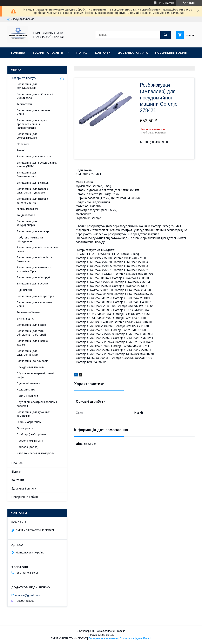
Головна (18, 53)
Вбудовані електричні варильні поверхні (37, 404)
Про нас (81, 53)
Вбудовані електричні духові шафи (35, 375)
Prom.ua (120, 631)
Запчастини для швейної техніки (33, 343)
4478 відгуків (166, 3)
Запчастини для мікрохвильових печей (38, 249)
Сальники (23, 144)
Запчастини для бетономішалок (27, 174)
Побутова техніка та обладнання (30, 239)
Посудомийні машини (31, 367)
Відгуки (17, 63)
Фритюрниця (25, 428)
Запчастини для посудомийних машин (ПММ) (37, 165)
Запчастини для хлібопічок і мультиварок (35, 96)
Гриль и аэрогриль (29, 422)
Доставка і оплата (133, 53)
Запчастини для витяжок (33, 183)
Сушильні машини (28, 383)
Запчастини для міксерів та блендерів (34, 259)
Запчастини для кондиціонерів (27, 223)
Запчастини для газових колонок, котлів (32, 201)
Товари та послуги (48, 53)
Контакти (103, 53)
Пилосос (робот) (28, 447)
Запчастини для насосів (32, 284)
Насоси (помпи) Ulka (30, 441)
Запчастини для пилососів (34, 156)
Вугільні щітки (26, 319)
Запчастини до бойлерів (32, 361)
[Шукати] (166, 35)
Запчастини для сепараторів (35, 296)
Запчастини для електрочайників (27, 353)
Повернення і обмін (171, 53)
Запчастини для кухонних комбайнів (33, 414)
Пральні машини (27, 396)
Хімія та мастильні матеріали (36, 453)
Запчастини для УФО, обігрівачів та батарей (31, 333)
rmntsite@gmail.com (28, 595)
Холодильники (26, 390)
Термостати (24, 104)
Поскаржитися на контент (103, 638)
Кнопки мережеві (27, 209)
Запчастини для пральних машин (33, 112)
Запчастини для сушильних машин (34, 304)
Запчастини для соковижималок (27, 136)
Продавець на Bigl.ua (101, 635)
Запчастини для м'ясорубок (35, 277)
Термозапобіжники (29, 312)
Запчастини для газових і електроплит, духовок (33, 191)
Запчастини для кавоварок (34, 231)
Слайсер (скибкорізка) (31, 434)
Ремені (21, 150)
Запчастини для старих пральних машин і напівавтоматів (32, 124)
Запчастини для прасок (32, 325)
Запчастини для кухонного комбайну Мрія (34, 269)
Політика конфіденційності (135, 638)
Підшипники (24, 290)
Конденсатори (26, 215)
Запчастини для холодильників (27, 86)
